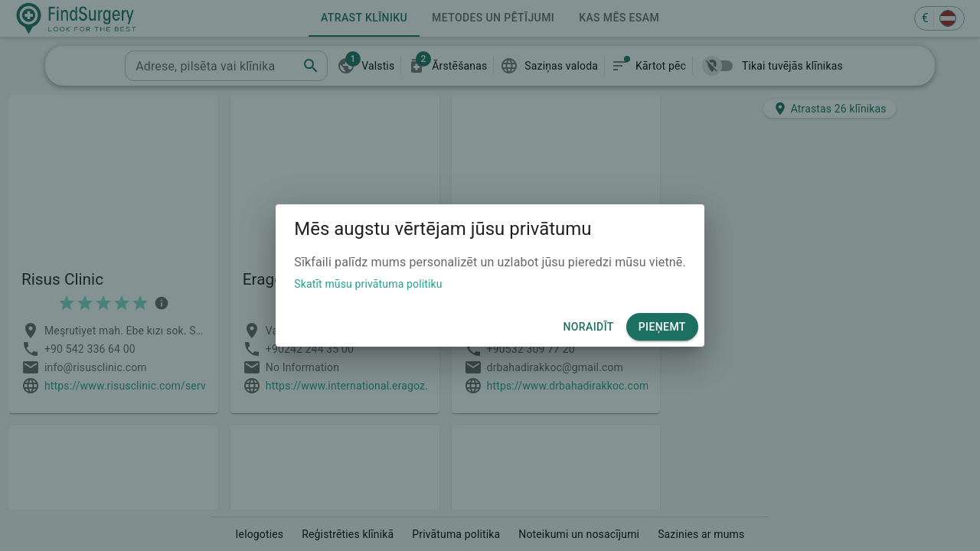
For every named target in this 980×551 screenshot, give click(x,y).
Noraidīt (588, 327)
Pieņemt (662, 327)
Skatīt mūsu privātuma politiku (368, 284)
